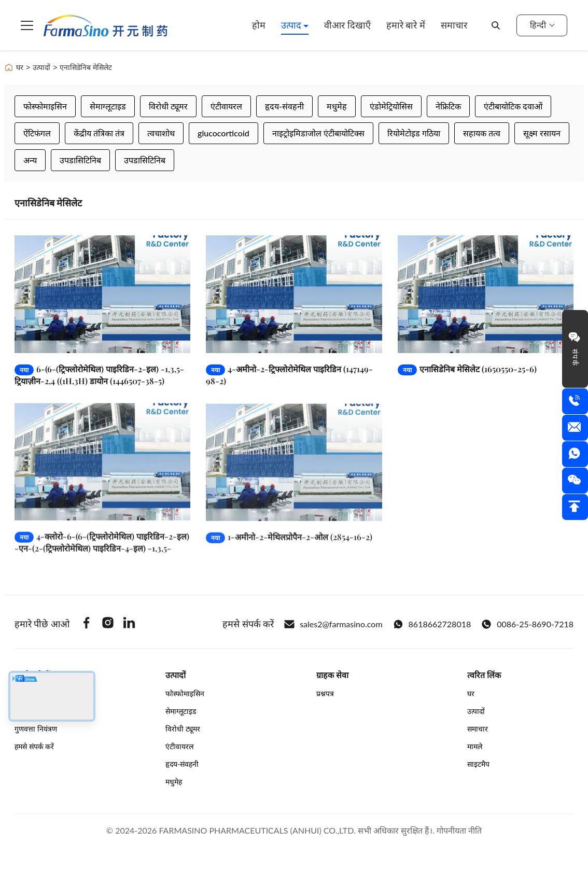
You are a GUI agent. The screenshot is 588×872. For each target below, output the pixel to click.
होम (259, 25)
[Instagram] (108, 624)
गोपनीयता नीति (459, 830)
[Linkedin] (129, 624)
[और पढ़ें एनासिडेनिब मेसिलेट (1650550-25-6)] (486, 294)
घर (14, 67)
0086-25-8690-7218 (527, 624)
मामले (475, 746)
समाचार (454, 25)
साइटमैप (478, 764)
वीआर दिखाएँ (347, 25)
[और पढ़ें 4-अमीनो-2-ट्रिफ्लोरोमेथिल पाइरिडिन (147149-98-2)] (294, 294)
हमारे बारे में (406, 25)
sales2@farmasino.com (333, 624)
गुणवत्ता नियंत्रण (36, 729)
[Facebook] (87, 624)
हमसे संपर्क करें (34, 746)
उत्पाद (292, 25)
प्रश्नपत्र (325, 693)
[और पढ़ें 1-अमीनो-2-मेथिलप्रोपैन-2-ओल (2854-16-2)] (294, 474)
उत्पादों (41, 67)
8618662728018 (432, 624)
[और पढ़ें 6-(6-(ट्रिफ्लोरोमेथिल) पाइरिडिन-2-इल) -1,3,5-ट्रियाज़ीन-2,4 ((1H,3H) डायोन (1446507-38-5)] (102, 294)
